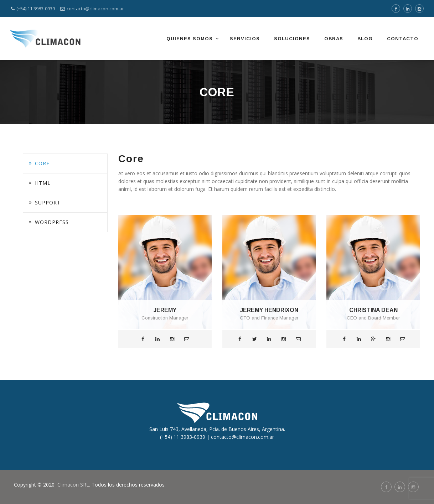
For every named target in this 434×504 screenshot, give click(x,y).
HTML (43, 183)
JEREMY (165, 310)
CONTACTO (403, 39)
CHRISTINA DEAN (373, 310)
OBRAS (334, 39)
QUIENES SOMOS (190, 39)
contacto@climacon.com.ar (95, 9)
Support (48, 202)
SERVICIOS (245, 39)
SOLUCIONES (292, 39)
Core (42, 163)
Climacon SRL (73, 485)
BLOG (365, 39)
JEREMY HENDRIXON (269, 310)
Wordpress (52, 222)
